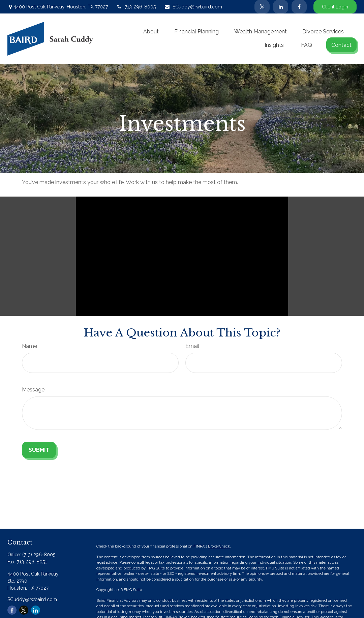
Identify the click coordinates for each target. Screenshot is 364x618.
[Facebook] (299, 7)
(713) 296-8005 (39, 555)
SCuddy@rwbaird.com (193, 7)
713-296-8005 (136, 7)
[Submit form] (39, 450)
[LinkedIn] (281, 7)
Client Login (335, 7)
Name (29, 346)
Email (192, 346)
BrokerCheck (219, 546)
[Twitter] (262, 7)
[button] (151, 31)
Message (33, 390)
